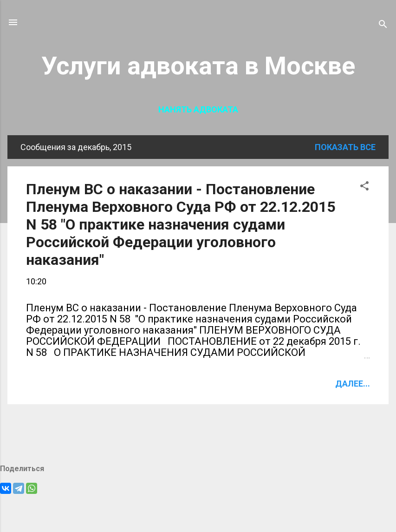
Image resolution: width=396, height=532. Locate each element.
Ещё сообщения (198, 434)
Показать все (345, 147)
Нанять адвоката (198, 109)
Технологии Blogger (198, 508)
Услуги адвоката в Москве (198, 66)
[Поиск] (383, 25)
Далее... (353, 384)
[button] (364, 187)
